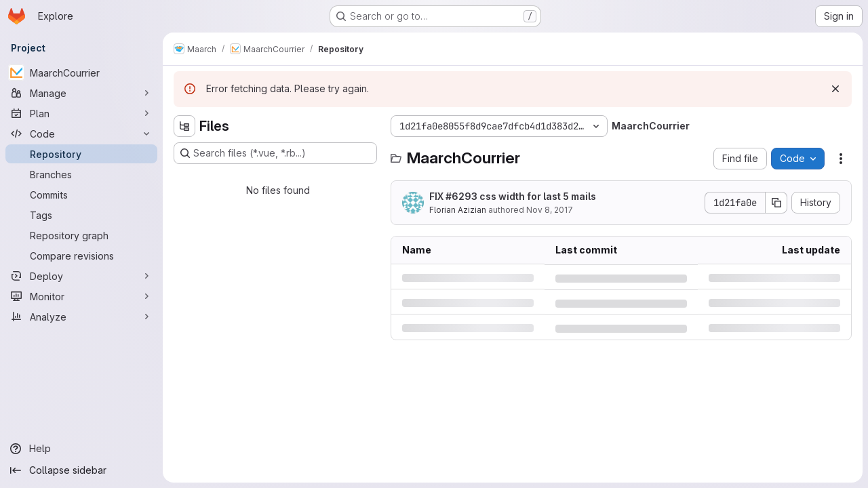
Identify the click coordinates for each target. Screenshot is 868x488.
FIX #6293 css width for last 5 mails (513, 196)
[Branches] (81, 174)
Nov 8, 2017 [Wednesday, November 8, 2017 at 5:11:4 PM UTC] (550, 210)
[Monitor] (81, 296)
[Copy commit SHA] (776, 203)
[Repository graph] (81, 235)
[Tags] (81, 215)
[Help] (81, 449)
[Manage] (81, 93)
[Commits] (81, 195)
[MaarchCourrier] (81, 73)
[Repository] (81, 154)
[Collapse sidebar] (81, 470)
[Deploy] (81, 276)
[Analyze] (81, 317)
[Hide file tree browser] (184, 126)
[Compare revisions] (81, 256)
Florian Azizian (458, 210)
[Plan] (81, 113)
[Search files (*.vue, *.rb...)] (275, 153)
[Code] (81, 134)
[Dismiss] (835, 89)
